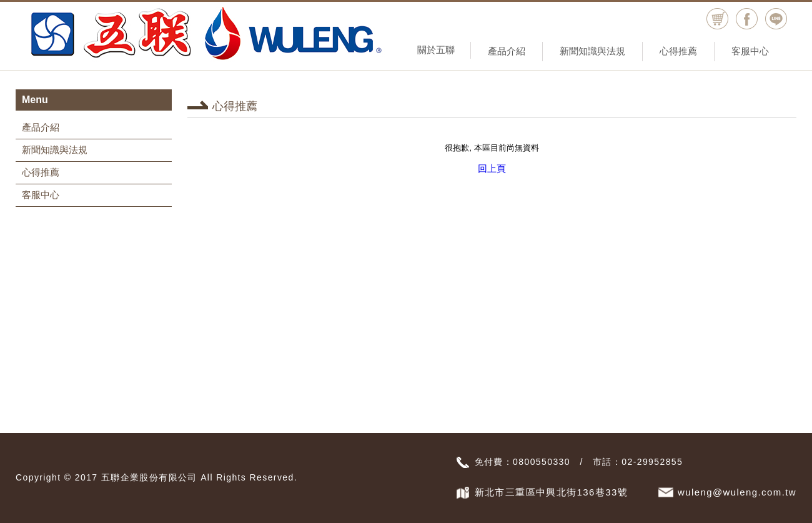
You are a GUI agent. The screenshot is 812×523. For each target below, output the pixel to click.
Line (776, 19)
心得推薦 (678, 51)
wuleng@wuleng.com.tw (737, 492)
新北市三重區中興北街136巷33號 (552, 492)
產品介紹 (507, 51)
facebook (747, 19)
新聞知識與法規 (592, 51)
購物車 (717, 19)
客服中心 (750, 51)
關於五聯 (436, 50)
